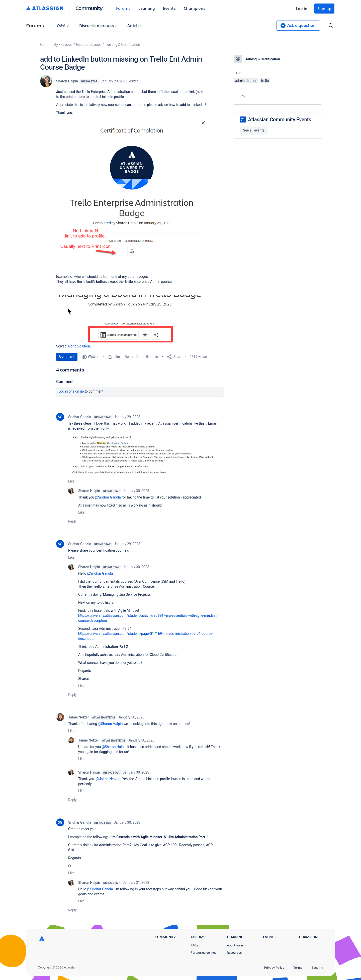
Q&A (63, 25)
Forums (123, 8)
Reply (72, 521)
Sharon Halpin (67, 81)
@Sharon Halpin (110, 724)
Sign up (324, 8)
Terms (298, 968)
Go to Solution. (79, 346)
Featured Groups (89, 45)
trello (265, 81)
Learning (147, 8)
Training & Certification (123, 45)
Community (89, 8)
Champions (195, 8)
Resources (234, 953)
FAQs (194, 945)
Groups (67, 45)
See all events (254, 130)
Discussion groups (98, 25)
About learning (237, 945)
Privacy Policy (274, 968)
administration (246, 81)
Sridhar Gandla (80, 417)
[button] (131, 190)
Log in (302, 8)
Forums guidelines (204, 953)
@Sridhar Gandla (108, 497)
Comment (67, 356)
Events (169, 8)
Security (317, 968)
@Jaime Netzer (108, 779)
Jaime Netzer (79, 717)
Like (71, 481)
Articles (134, 25)
